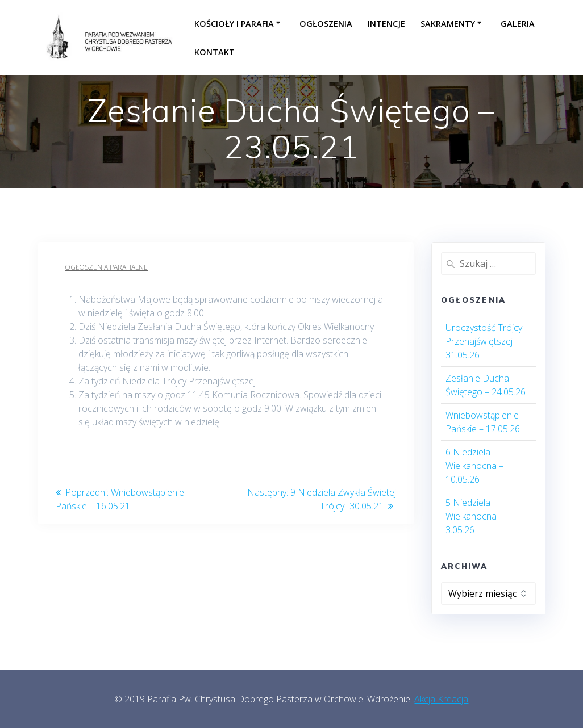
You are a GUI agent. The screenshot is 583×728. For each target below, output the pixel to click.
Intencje (386, 24)
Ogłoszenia (326, 24)
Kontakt (215, 52)
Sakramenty (448, 24)
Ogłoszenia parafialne (106, 267)
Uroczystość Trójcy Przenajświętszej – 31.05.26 (484, 341)
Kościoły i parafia (234, 24)
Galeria (518, 24)
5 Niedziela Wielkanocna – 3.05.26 (474, 516)
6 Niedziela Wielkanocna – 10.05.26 (474, 466)
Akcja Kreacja (441, 699)
